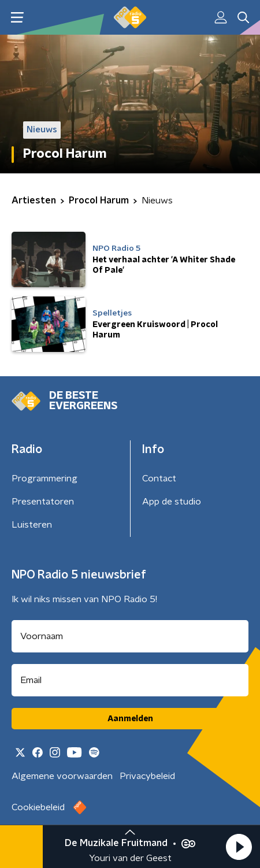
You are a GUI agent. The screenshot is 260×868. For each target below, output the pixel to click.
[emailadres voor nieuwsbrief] (130, 680)
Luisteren (32, 525)
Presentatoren (43, 502)
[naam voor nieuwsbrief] (130, 636)
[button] (239, 847)
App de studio (172, 502)
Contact (159, 478)
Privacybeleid (147, 776)
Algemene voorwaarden (62, 776)
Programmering (44, 478)
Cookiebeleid (38, 807)
